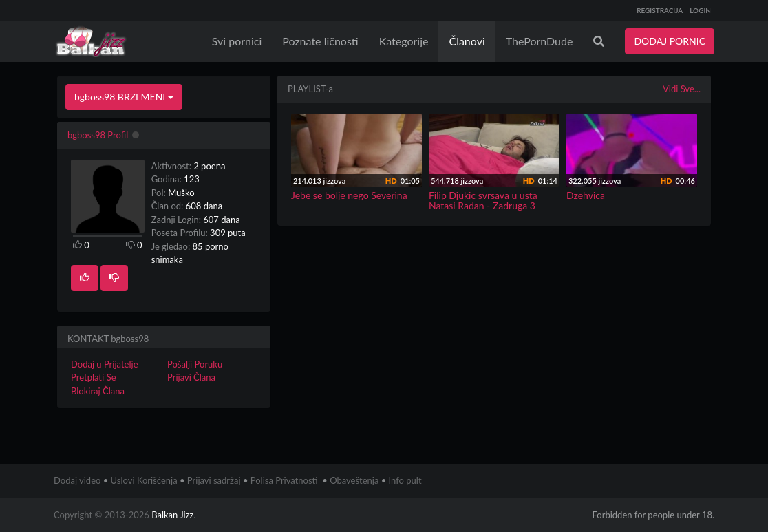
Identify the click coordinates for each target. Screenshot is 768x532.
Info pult (405, 480)
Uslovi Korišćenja (144, 480)
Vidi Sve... (682, 89)
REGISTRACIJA (660, 10)
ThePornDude (540, 41)
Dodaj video (77, 480)
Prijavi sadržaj (214, 480)
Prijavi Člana (191, 377)
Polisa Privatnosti (284, 480)
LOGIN (700, 10)
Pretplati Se (94, 377)
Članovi (467, 41)
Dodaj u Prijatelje (105, 364)
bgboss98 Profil (98, 135)
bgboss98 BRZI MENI (124, 97)
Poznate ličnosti (320, 41)
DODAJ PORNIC (670, 41)
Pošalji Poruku (195, 364)
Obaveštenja (354, 480)
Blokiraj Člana (98, 391)
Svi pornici (237, 41)
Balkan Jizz (172, 515)
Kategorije (404, 41)
